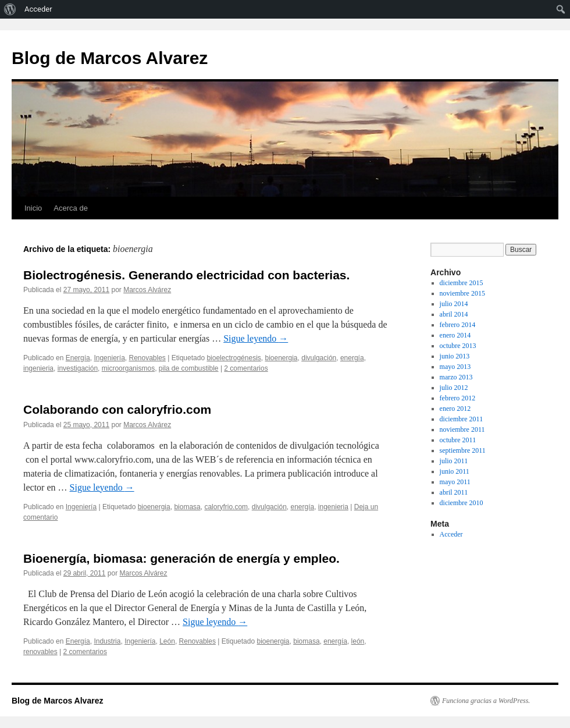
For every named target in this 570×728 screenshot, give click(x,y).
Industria (107, 641)
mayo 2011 (455, 482)
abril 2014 (454, 314)
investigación (78, 368)
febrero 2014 (458, 325)
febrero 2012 (458, 398)
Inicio (33, 208)
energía (352, 358)
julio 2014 (454, 304)
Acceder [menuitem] (38, 9)
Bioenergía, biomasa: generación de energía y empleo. (181, 558)
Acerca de (71, 208)
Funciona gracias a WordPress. (486, 701)
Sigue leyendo (256, 338)
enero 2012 (455, 409)
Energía (78, 358)
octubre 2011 (458, 440)
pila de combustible (189, 368)
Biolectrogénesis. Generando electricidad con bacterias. (186, 275)
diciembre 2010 (462, 503)
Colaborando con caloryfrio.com (117, 409)
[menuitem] (10, 9)
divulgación (319, 358)
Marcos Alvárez (147, 290)
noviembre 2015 (462, 293)
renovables (40, 652)
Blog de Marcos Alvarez (110, 58)
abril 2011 (454, 492)
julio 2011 (454, 461)
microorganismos (128, 368)
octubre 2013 (458, 346)
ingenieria (38, 368)
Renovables (147, 358)
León (167, 641)
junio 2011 (455, 471)
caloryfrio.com (226, 507)
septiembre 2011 (463, 450)
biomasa (187, 507)
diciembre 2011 (462, 419)
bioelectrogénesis (234, 358)
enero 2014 (455, 335)
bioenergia (281, 358)
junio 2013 (455, 356)
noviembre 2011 (462, 429)
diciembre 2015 (462, 283)
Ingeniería (109, 358)
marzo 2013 (456, 377)
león (358, 641)
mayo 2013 (455, 367)
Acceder (451, 534)
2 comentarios (246, 368)
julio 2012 (454, 388)
